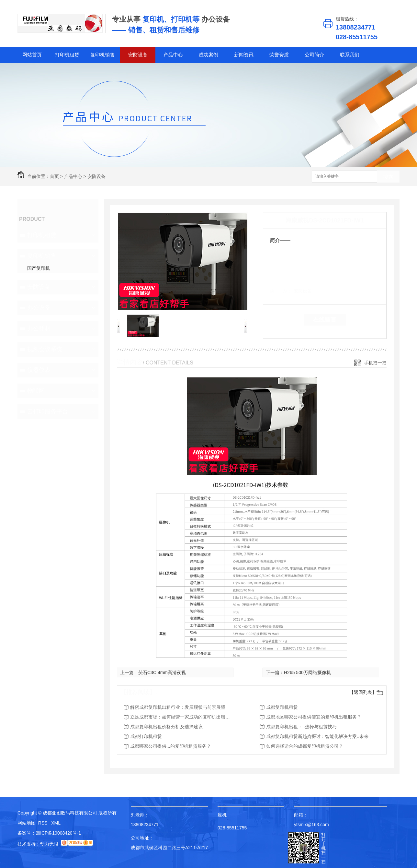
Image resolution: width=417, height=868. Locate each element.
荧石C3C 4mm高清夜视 (162, 672)
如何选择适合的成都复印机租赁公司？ (305, 746)
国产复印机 (39, 268)
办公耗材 (39, 328)
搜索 (388, 177)
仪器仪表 (39, 370)
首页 (54, 176)
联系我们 (350, 55)
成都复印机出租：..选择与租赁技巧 (301, 727)
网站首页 (32, 55)
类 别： (281, 291)
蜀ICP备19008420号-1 (58, 833)
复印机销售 (102, 55)
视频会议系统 (45, 349)
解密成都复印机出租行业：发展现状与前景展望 (178, 707)
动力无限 (49, 844)
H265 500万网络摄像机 (307, 672)
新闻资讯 (244, 55)
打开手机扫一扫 (323, 848)
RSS (44, 823)
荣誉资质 (279, 55)
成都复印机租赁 (282, 707)
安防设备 (138, 55)
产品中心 (173, 55)
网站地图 (27, 823)
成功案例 (208, 55)
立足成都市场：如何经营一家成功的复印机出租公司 (182, 717)
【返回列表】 (363, 692)
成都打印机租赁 (146, 736)
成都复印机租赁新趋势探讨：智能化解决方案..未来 (317, 736)
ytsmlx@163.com (311, 825)
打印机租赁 (67, 55)
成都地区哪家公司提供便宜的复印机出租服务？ (314, 717)
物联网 (36, 391)
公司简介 (314, 55)
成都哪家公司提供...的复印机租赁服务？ (171, 746)
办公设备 (39, 308)
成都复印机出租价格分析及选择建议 (166, 727)
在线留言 (325, 320)
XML (56, 823)
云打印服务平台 (48, 411)
